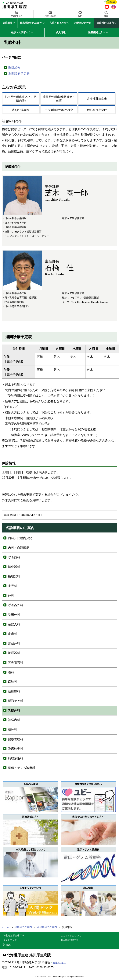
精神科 (13, 730)
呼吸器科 (14, 557)
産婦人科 (14, 624)
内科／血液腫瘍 (19, 548)
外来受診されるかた (31, 23)
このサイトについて (71, 936)
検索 (106, 16)
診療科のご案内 (105, 23)
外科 (11, 596)
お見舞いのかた (83, 23)
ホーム (6, 927)
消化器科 (14, 567)
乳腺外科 (14, 710)
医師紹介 (14, 67)
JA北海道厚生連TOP (13, 936)
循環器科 (14, 576)
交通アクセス (17, 16)
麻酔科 (13, 682)
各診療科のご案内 (47, 927)
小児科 (13, 586)
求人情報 (61, 32)
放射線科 (14, 691)
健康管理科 (16, 739)
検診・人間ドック (21, 32)
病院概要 (7, 23)
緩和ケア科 (16, 701)
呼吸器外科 (16, 605)
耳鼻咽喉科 (16, 663)
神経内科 (14, 720)
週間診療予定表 (19, 74)
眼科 (11, 672)
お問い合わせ (50, 16)
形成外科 (14, 643)
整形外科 (14, 615)
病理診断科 (16, 758)
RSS (8, 945)
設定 (80, 16)
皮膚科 (13, 634)
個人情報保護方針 (70, 940)
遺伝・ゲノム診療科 (22, 768)
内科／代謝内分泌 (20, 538)
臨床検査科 (16, 749)
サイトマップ (10, 940)
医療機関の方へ (97, 32)
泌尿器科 (14, 653)
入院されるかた (58, 23)
